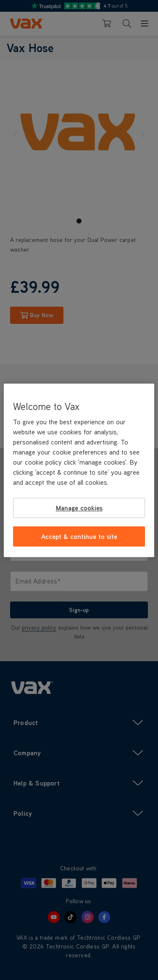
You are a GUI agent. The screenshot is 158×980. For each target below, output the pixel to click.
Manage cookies (79, 508)
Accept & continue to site (79, 536)
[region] (79, 470)
